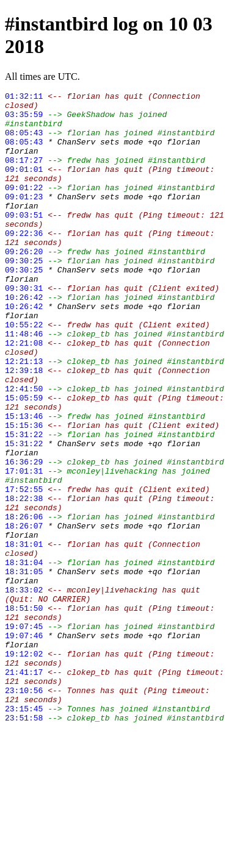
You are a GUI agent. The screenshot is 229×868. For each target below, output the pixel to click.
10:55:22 (24, 372)
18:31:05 (24, 668)
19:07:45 (24, 734)
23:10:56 (24, 811)
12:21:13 (24, 416)
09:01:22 (24, 207)
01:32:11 (24, 98)
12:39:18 (24, 427)
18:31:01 (24, 635)
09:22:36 (24, 262)
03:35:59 (24, 119)
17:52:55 (24, 569)
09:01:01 (24, 185)
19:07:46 (24, 745)
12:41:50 (24, 449)
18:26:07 (24, 613)
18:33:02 (24, 690)
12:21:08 (24, 394)
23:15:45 (24, 833)
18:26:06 (24, 602)
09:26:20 (24, 284)
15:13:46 (24, 482)
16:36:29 (24, 536)
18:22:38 (24, 580)
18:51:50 (24, 712)
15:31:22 (24, 503)
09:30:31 (24, 328)
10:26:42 (24, 339)
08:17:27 (24, 174)
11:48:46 (24, 383)
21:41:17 (24, 789)
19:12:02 (24, 767)
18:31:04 (24, 657)
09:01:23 (24, 218)
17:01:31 (24, 547)
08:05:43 (24, 141)
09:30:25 (24, 295)
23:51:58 (24, 844)
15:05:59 (24, 460)
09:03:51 (24, 240)
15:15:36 (24, 493)
